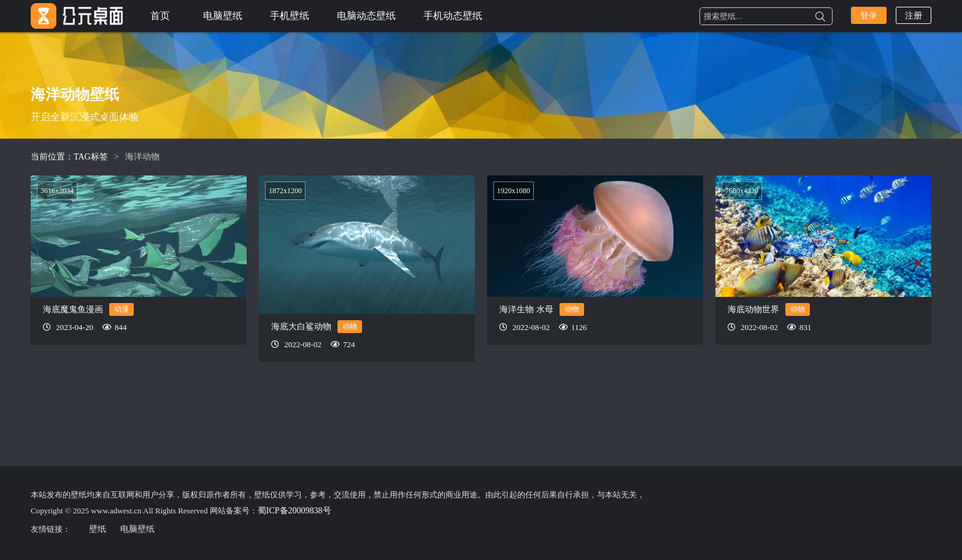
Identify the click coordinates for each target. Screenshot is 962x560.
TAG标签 (91, 157)
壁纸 (98, 529)
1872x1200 (285, 191)
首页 (160, 16)
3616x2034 (57, 191)
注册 (914, 16)
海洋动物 (142, 157)
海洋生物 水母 (526, 309)
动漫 (121, 309)
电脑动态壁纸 (366, 16)
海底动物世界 (753, 309)
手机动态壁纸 (453, 16)
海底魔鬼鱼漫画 (73, 309)
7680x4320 (742, 191)
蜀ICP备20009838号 (294, 511)
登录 (869, 16)
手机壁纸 (290, 16)
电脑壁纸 (223, 16)
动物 (350, 326)
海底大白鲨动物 (301, 327)
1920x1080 (514, 191)
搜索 (820, 17)
